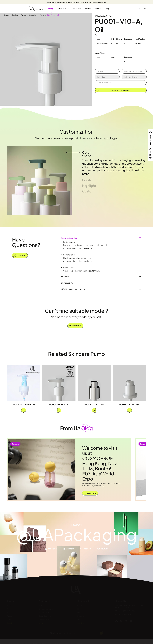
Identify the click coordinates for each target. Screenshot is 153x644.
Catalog (51, 8)
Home (6, 15)
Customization (77, 8)
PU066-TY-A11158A (129, 404)
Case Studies (98, 8)
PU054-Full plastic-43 (24, 404)
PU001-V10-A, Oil (54, 15)
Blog (107, 8)
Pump (42, 15)
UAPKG (88, 8)
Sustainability (63, 8)
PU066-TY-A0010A (94, 404)
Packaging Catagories (29, 15)
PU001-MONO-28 (59, 404)
